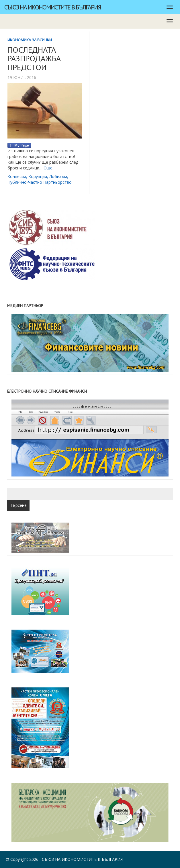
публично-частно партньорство (40, 182)
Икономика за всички (30, 40)
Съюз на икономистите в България (53, 7)
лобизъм (58, 176)
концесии (17, 176)
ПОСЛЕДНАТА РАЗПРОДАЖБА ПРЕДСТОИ (34, 59)
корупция (38, 176)
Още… (50, 168)
